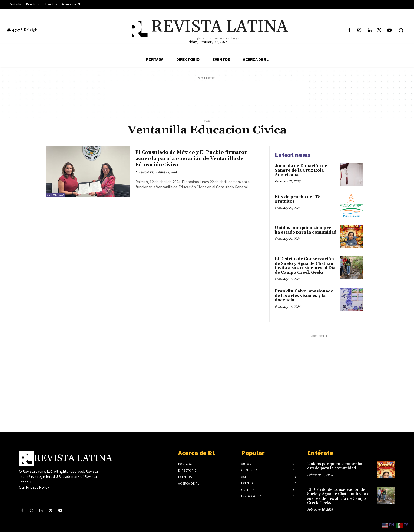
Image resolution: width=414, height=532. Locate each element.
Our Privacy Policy (34, 487)
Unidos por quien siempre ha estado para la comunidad (306, 230)
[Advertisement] (207, 93)
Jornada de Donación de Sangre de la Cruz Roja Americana (301, 170)
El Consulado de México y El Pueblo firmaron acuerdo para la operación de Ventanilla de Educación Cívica (192, 158)
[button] (401, 30)
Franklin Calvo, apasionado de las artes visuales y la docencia (304, 296)
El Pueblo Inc (145, 172)
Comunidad (55, 195)
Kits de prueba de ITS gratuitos (298, 199)
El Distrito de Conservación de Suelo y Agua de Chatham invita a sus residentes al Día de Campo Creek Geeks (305, 266)
